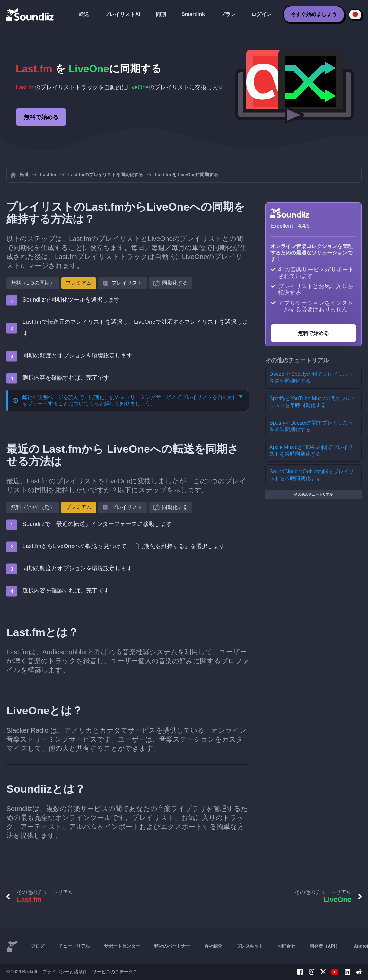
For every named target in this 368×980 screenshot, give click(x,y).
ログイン (261, 14)
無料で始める (41, 117)
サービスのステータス (115, 972)
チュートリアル (74, 946)
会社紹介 (213, 946)
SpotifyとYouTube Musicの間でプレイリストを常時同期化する (313, 402)
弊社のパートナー (172, 946)
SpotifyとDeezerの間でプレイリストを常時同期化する (311, 426)
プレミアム (79, 283)
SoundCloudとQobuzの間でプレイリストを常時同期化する (312, 475)
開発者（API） (324, 946)
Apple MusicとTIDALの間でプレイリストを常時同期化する (311, 451)
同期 (161, 14)
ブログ (38, 946)
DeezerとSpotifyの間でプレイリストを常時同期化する (311, 377)
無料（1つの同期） (33, 283)
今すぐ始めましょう (314, 14)
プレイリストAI (122, 14)
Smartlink (193, 14)
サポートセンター (122, 946)
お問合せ (286, 946)
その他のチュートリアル (314, 494)
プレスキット (250, 946)
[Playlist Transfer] (31, 14)
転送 (84, 14)
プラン (228, 14)
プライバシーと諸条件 (65, 972)
